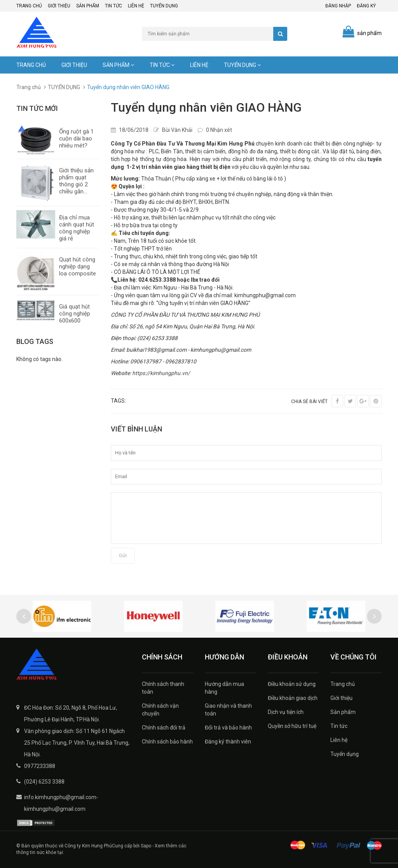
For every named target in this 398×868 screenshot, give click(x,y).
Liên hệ (136, 6)
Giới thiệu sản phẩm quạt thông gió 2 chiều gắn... (76, 181)
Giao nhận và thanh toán (228, 710)
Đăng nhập (338, 6)
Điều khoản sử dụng (292, 684)
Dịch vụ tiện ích (286, 712)
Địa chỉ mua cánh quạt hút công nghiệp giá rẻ (77, 228)
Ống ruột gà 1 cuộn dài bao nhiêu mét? (76, 139)
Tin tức (113, 6)
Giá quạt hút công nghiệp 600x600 (75, 314)
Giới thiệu (59, 6)
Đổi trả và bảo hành (228, 728)
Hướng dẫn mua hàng (224, 688)
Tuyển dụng (164, 6)
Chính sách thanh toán (163, 688)
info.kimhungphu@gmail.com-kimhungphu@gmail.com (61, 803)
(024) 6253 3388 (44, 782)
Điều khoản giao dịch (293, 698)
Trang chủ (29, 6)
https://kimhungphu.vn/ (161, 373)
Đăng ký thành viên (228, 742)
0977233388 (40, 766)
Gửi (123, 555)
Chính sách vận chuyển (160, 710)
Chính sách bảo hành (167, 742)
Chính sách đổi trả (164, 728)
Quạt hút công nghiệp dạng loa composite (78, 267)
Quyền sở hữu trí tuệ (292, 726)
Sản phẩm (88, 6)
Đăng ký (366, 6)
